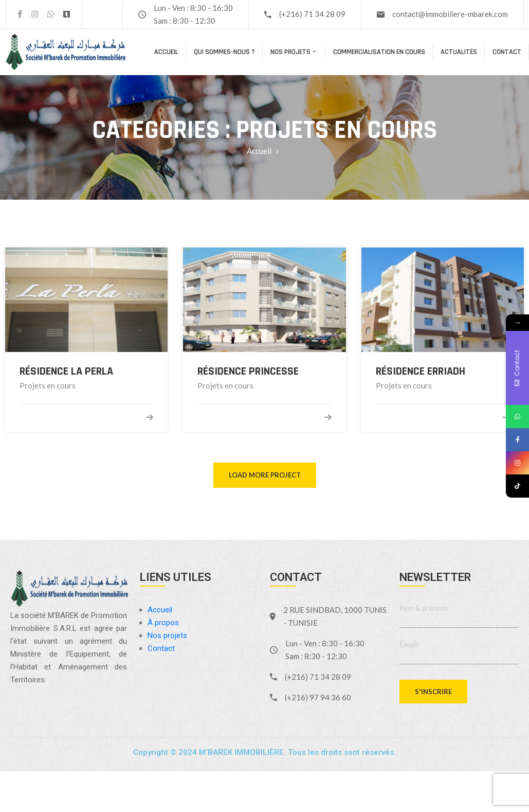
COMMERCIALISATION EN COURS (379, 52)
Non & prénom (424, 608)
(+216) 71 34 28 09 (312, 14)
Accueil (166, 52)
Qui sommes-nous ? (224, 52)
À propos (163, 623)
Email (409, 644)
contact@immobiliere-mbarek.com (450, 14)
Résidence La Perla (66, 372)
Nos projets (294, 52)
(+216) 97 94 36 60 (318, 697)
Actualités (459, 52)
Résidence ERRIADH (421, 372)
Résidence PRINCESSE (248, 372)
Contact (507, 52)
